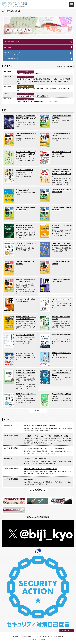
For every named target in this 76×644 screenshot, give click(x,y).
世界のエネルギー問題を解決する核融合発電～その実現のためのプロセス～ (26, 118)
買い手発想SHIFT (29, 479)
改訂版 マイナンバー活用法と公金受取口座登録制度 (39, 426)
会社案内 (17, 637)
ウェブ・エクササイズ (39, 53)
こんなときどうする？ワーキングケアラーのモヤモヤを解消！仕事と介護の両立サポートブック (26, 154)
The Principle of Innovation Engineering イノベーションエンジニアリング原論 (26, 228)
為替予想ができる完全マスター (25, 353)
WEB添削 (8, 47)
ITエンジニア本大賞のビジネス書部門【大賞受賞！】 (33, 96)
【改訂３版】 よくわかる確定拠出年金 (35, 459)
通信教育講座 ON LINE (12, 42)
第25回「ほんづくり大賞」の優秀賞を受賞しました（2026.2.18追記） (38, 101)
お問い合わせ (58, 637)
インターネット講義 (11, 59)
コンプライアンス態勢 (40, 637)
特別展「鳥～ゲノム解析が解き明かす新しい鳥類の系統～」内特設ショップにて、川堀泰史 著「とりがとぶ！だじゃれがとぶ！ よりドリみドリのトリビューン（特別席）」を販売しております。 (44, 81)
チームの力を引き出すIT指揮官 (25, 335)
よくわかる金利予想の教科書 (24, 170)
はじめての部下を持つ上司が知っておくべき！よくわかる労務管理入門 (45, 448)
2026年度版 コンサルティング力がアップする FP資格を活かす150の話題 (46, 436)
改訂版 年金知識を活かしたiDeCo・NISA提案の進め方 (40, 469)
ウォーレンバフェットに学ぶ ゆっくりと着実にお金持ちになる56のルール (62, 373)
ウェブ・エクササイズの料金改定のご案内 (30, 74)
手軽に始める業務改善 (23, 190)
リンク (50, 637)
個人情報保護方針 (27, 637)
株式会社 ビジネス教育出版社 (38, 517)
